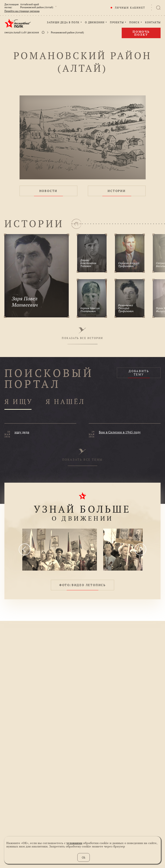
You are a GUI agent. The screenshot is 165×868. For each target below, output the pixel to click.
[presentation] (25, 549)
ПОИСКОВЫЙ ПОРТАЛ (49, 378)
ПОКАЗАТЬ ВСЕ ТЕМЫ (83, 455)
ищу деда (22, 432)
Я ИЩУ (19, 402)
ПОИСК (134, 22)
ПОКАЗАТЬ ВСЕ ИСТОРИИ (82, 333)
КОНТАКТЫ (153, 22)
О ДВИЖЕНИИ (95, 22)
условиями (74, 843)
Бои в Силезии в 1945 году (120, 432)
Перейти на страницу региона (22, 11)
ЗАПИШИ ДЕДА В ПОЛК (63, 22)
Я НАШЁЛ (65, 402)
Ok (84, 857)
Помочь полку (141, 33)
